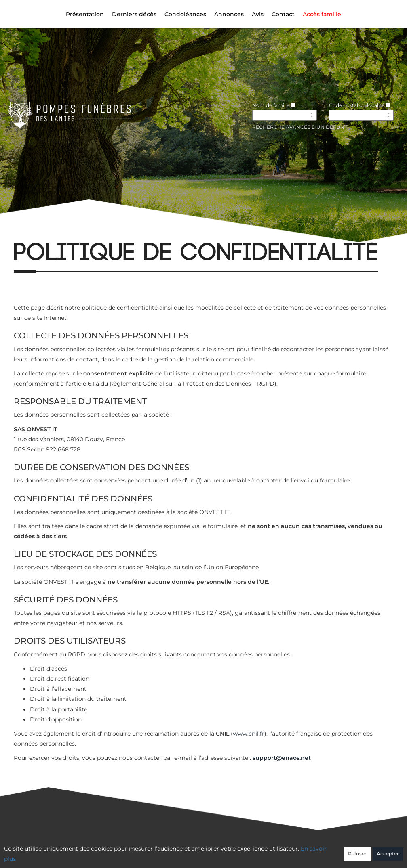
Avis (258, 14)
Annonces (229, 14)
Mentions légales (276, 851)
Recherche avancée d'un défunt (300, 127)
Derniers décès (134, 14)
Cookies (236, 851)
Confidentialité (199, 851)
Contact (283, 14)
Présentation (85, 14)
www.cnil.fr (249, 734)
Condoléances (185, 14)
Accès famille (322, 14)
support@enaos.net (282, 758)
